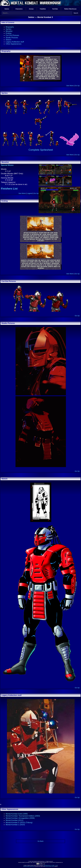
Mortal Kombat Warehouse (29, 866)
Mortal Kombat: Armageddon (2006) (20, 818)
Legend (30, 193)
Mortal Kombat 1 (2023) (15, 825)
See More (70, 86)
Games (7, 9)
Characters (19, 9)
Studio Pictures (12, 38)
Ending (9, 33)
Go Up (77, 86)
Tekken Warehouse (70, 9)
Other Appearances (14, 44)
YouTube (55, 9)
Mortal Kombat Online (50, 866)
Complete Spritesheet (41, 150)
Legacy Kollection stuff (15, 42)
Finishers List (9, 189)
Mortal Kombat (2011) (15, 820)
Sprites (9, 29)
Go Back (40, 841)
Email (57, 865)
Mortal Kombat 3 (45, 17)
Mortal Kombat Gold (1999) (17, 814)
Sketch (8, 40)
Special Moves (7, 165)
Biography (10, 27)
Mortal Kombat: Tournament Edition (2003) (23, 816)
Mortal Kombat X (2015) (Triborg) (19, 822)
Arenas (31, 9)
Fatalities (43, 9)
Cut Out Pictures (12, 35)
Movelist (9, 31)
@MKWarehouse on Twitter (49, 865)
